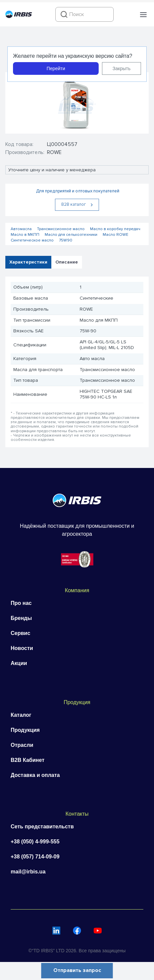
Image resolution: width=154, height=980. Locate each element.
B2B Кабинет (27, 760)
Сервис (20, 633)
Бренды (21, 618)
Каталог (21, 715)
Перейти (56, 68)
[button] (143, 15)
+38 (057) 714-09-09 (35, 857)
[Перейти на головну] (19, 16)
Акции (19, 663)
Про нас (21, 603)
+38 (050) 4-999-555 (35, 842)
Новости (22, 648)
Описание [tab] (67, 262)
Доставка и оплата (35, 775)
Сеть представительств (42, 827)
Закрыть (122, 68)
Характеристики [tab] (28, 262)
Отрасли (22, 745)
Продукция (25, 730)
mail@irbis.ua (28, 872)
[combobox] (84, 14)
